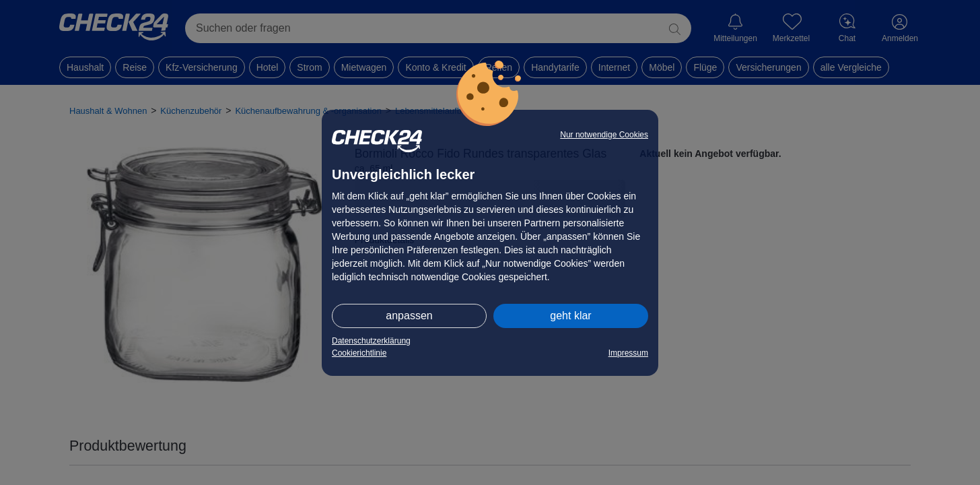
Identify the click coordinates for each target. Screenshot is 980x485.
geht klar (570, 316)
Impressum (628, 353)
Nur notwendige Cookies (604, 135)
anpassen (409, 316)
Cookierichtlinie (359, 353)
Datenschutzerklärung (371, 341)
